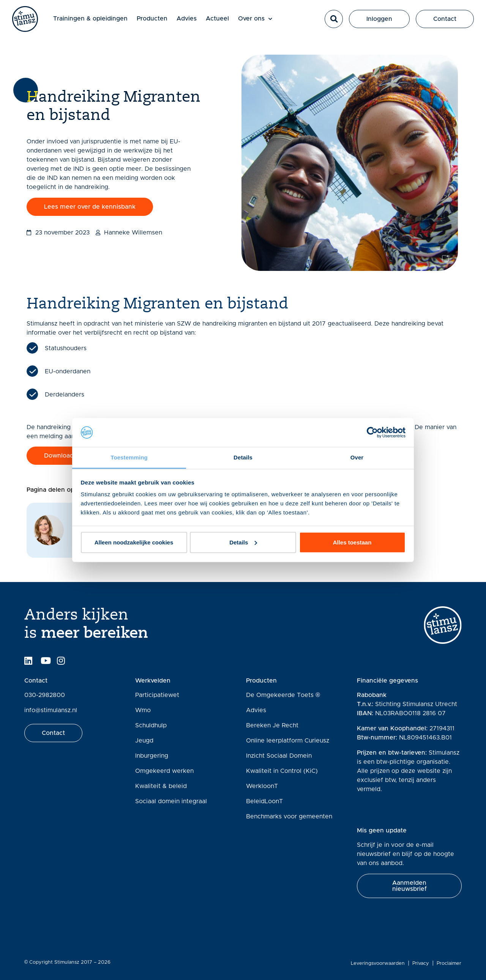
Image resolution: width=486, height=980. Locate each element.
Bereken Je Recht (272, 725)
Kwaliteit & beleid (161, 786)
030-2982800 (45, 695)
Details (243, 542)
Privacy (421, 963)
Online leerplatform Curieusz (288, 741)
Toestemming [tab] (129, 457)
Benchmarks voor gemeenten (289, 816)
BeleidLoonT (264, 801)
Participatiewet (157, 695)
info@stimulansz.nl (51, 710)
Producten (154, 20)
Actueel (219, 20)
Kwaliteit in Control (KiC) (282, 771)
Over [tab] (357, 457)
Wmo (143, 710)
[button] (334, 20)
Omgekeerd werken (164, 771)
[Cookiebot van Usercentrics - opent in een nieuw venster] (372, 433)
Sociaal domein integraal (171, 801)
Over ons (257, 20)
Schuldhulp (151, 725)
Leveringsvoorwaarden (378, 963)
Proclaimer (449, 963)
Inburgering (152, 756)
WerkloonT (262, 786)
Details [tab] (243, 457)
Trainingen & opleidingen (92, 20)
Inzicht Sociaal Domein (279, 756)
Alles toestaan (352, 542)
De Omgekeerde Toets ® (283, 695)
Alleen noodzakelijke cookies (134, 542)
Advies (189, 20)
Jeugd (144, 741)
